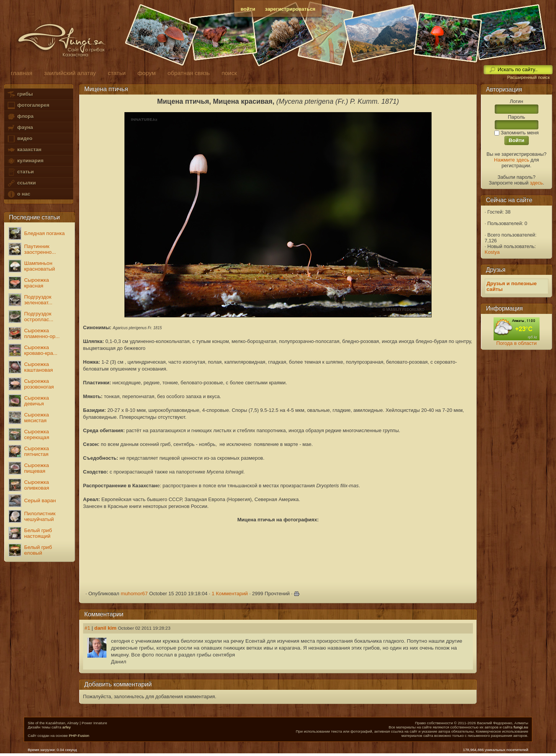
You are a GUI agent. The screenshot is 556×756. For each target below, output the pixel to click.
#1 (87, 628)
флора (20, 117)
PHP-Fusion (79, 736)
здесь (536, 183)
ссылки (21, 183)
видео (20, 139)
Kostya (492, 252)
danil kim (105, 628)
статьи (20, 172)
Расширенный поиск (528, 77)
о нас (18, 194)
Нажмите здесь (512, 160)
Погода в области (516, 343)
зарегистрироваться (290, 9)
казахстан (24, 150)
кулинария (25, 161)
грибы (20, 94)
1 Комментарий (230, 594)
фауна (20, 128)
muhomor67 (134, 594)
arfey (67, 727)
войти (248, 9)
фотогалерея (28, 105)
